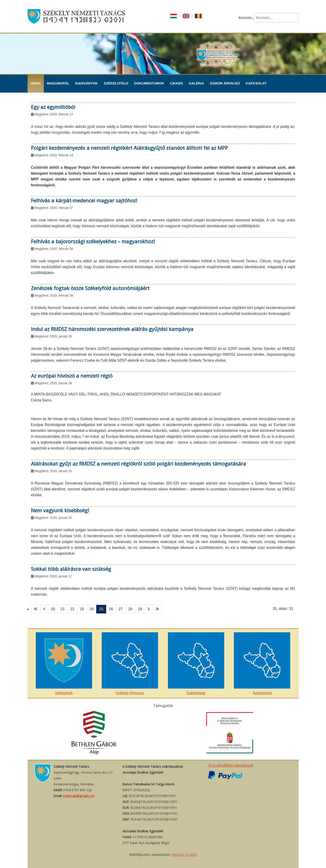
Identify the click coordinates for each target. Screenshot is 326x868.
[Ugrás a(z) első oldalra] (36, 609)
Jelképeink (64, 664)
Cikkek (176, 83)
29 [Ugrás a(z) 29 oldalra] (140, 609)
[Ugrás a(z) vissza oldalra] (44, 609)
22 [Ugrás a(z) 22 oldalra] (72, 609)
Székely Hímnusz (130, 664)
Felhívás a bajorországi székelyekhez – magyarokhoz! (93, 241)
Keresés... (246, 18)
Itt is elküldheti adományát (231, 765)
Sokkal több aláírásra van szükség (71, 569)
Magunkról (58, 83)
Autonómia (262, 664)
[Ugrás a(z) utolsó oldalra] (157, 609)
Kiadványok (86, 83)
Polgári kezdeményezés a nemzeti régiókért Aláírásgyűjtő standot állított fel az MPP (129, 148)
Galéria (197, 83)
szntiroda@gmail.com (79, 796)
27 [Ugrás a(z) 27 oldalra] (121, 609)
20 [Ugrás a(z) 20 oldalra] (53, 609)
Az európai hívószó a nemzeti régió (72, 376)
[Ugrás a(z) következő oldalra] (149, 609)
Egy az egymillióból (53, 107)
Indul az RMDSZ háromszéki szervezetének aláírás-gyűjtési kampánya (112, 329)
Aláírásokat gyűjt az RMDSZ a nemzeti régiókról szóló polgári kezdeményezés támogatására (138, 463)
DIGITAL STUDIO (184, 855)
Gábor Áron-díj (225, 83)
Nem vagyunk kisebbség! (60, 510)
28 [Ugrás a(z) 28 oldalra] (130, 609)
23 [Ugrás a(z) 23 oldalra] (82, 609)
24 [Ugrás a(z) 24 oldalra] (92, 609)
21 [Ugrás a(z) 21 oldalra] (63, 609)
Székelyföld (116, 83)
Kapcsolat (256, 83)
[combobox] (276, 18)
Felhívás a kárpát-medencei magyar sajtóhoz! (84, 200)
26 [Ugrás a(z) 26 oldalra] (111, 609)
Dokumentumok (149, 83)
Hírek (36, 83)
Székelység (196, 664)
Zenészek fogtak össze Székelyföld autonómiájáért (90, 288)
